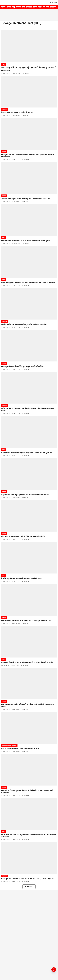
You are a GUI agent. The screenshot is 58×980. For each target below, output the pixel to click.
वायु (14, 7)
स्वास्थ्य (3, 7)
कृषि (48, 7)
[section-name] (3, 65)
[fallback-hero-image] (29, 46)
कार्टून (40, 7)
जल (44, 7)
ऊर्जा (23, 7)
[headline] (29, 69)
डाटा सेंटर (29, 7)
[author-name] (6, 73)
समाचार (18, 7)
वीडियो (35, 7)
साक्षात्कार (53, 7)
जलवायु (9, 7)
